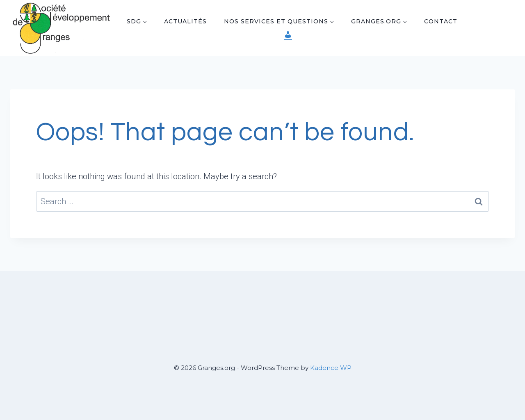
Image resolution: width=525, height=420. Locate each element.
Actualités (185, 21)
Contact (441, 21)
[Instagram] (491, 37)
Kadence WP (331, 368)
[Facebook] (491, 20)
